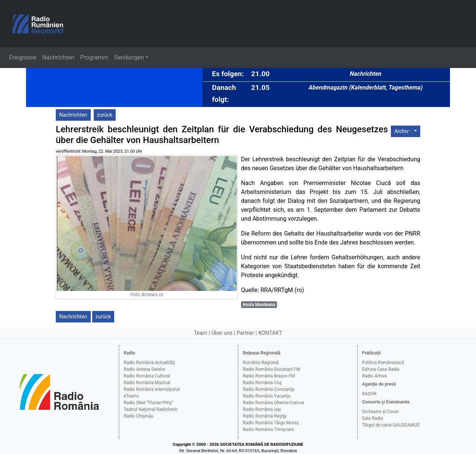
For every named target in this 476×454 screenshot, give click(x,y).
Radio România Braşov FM (269, 376)
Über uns (222, 333)
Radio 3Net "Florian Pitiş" (149, 403)
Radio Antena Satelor (145, 369)
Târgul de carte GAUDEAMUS (391, 425)
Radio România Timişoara (268, 429)
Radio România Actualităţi (149, 363)
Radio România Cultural (147, 376)
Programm (94, 57)
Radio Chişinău (139, 416)
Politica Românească (383, 363)
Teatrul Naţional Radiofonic (151, 409)
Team (200, 333)
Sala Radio (373, 418)
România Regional (261, 363)
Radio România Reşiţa (265, 416)
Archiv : (403, 131)
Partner (245, 333)
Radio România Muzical (147, 383)
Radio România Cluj (262, 383)
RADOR (369, 394)
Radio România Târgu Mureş (271, 423)
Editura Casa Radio (381, 369)
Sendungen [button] (129, 57)
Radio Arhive (375, 376)
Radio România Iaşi (262, 409)
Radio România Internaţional (152, 389)
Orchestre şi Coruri (381, 412)
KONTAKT (270, 333)
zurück (105, 115)
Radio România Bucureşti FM (271, 369)
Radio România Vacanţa (267, 396)
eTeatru (131, 396)
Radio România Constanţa (269, 389)
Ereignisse (22, 57)
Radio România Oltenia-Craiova (274, 403)
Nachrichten (58, 57)
